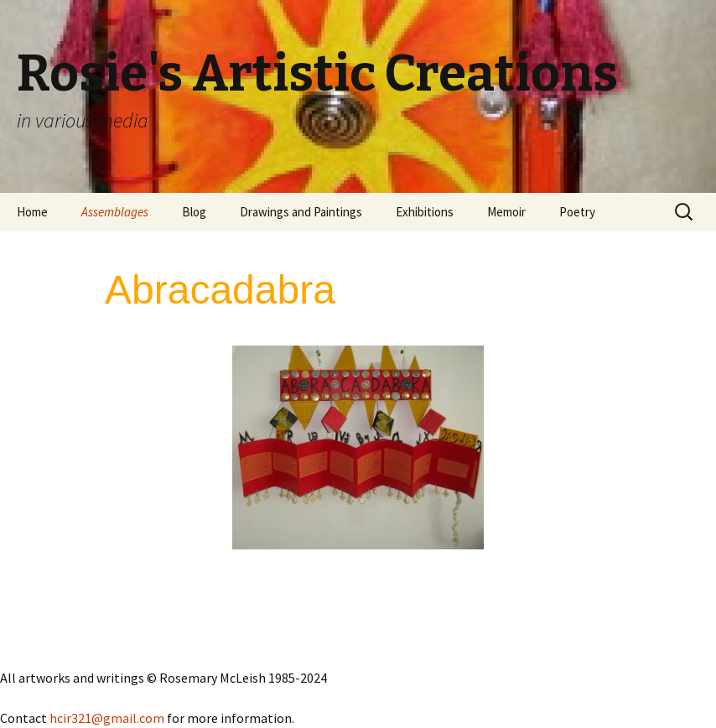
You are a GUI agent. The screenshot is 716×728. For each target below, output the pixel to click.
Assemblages (115, 212)
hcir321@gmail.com (107, 718)
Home (32, 212)
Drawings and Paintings (301, 212)
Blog (194, 212)
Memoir (506, 212)
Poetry (577, 212)
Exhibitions (425, 212)
